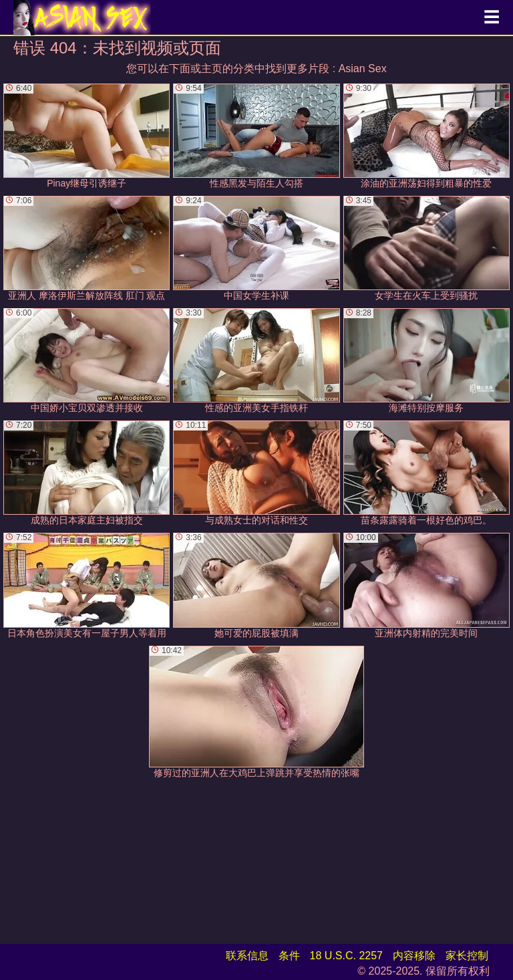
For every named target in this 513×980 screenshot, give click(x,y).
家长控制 (467, 956)
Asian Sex (363, 69)
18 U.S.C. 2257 (346, 956)
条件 (289, 956)
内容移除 (414, 956)
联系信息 (247, 956)
